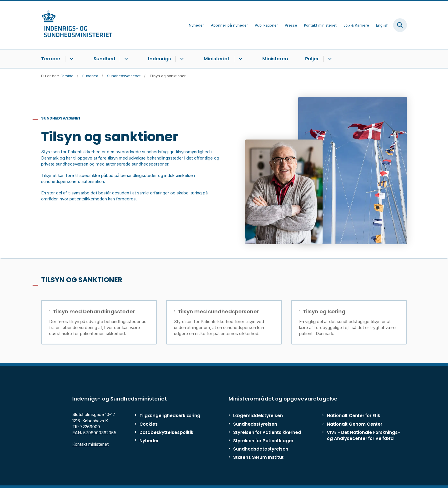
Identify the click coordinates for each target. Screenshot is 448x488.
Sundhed (104, 59)
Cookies (149, 424)
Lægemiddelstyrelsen (258, 416)
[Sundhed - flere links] (125, 59)
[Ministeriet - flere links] (240, 59)
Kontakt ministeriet (90, 444)
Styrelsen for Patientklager (263, 441)
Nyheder (149, 441)
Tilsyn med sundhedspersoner (218, 312)
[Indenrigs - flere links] (181, 59)
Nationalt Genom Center (355, 424)
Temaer (51, 59)
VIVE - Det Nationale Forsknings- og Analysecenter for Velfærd (363, 435)
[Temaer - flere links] (71, 59)
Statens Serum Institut (258, 457)
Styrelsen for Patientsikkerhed (267, 432)
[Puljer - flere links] (329, 59)
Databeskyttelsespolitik (164, 432)
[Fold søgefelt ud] (400, 25)
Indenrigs (159, 59)
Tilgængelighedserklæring (164, 416)
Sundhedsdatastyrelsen (261, 449)
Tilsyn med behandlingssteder (94, 312)
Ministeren (275, 59)
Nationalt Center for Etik (354, 416)
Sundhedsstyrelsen (255, 424)
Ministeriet (217, 59)
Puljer (312, 59)
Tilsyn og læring (324, 312)
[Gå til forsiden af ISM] (77, 25)
